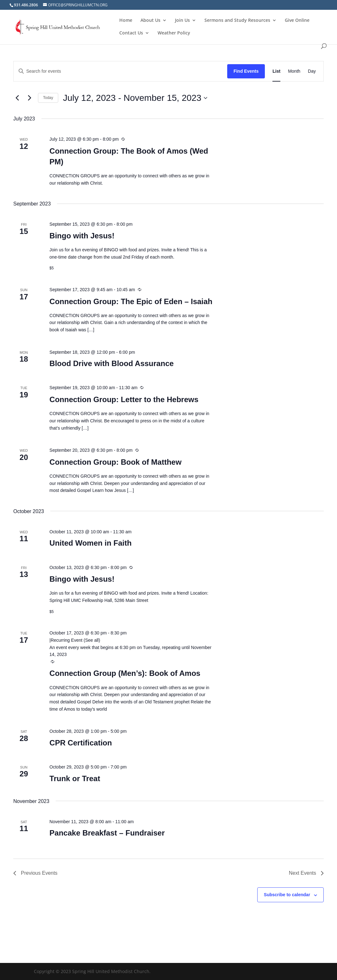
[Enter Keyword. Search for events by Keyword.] (120, 71)
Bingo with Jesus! (82, 236)
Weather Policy (174, 33)
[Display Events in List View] (276, 71)
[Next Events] (29, 98)
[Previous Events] (17, 98)
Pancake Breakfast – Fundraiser (107, 833)
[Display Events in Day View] (312, 71)
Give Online (297, 21)
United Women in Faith (90, 543)
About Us (150, 21)
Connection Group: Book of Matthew (115, 462)
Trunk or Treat (75, 778)
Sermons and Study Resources (237, 21)
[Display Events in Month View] (294, 71)
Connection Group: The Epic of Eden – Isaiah (131, 301)
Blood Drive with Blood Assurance (112, 363)
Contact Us (131, 33)
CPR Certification (81, 743)
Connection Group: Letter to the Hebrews (124, 399)
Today (48, 98)
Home (126, 21)
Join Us (182, 21)
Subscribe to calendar (287, 895)
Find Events (246, 71)
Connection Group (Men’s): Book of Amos (125, 673)
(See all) (92, 640)
